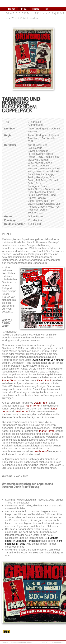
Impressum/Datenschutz (22, 642)
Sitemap (5, 642)
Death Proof (44, 380)
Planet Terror (9, 380)
